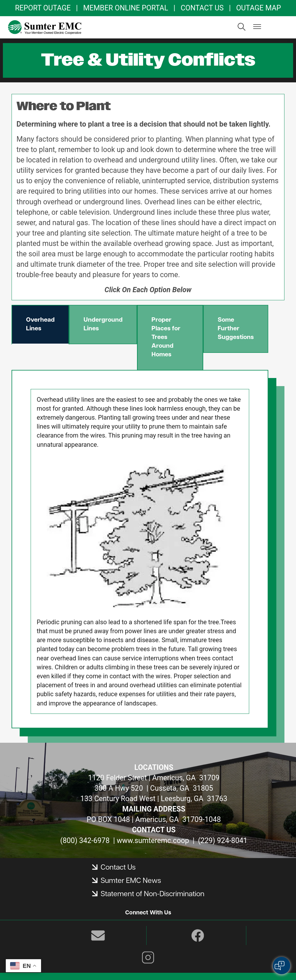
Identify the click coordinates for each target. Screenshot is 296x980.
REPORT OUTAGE (43, 8)
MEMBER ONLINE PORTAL (126, 8)
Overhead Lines (40, 324)
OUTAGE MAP (259, 8)
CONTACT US (202, 8)
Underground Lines (103, 324)
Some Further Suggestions (236, 329)
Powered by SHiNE (160, 965)
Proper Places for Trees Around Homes (166, 338)
